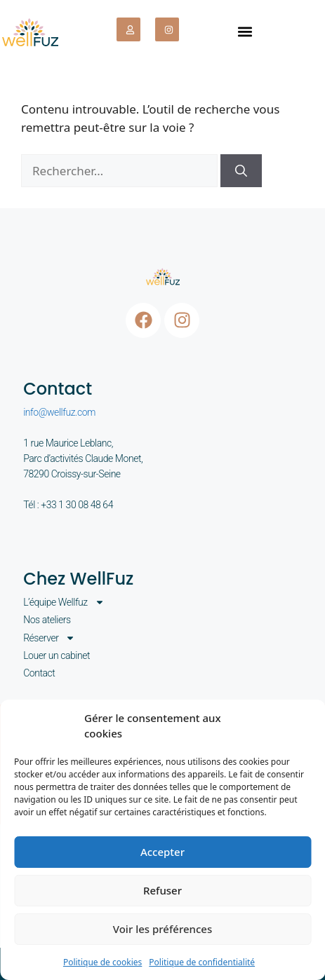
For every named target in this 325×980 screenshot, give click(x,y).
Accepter (162, 852)
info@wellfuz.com (59, 412)
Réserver (49, 638)
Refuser (162, 890)
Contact (39, 673)
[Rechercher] (241, 171)
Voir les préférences (162, 929)
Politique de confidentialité (202, 962)
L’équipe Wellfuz (64, 602)
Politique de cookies (102, 962)
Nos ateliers (47, 620)
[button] (245, 31)
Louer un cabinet (57, 655)
